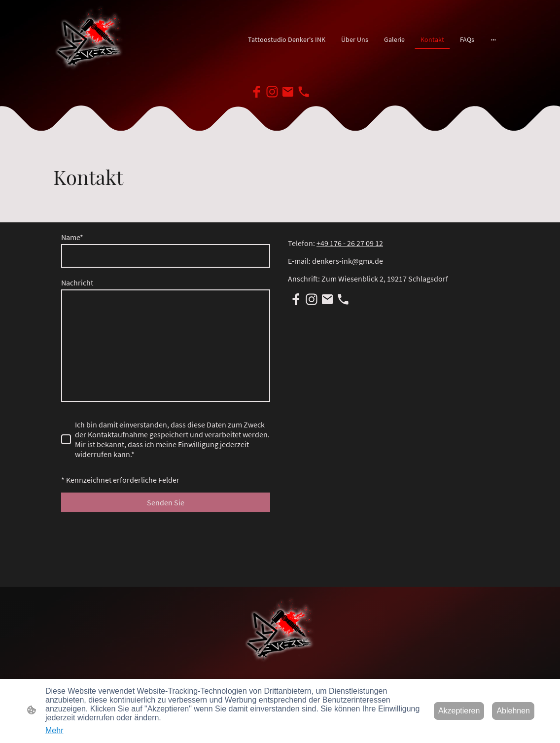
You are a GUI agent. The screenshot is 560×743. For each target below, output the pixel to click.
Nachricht (77, 283)
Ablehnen (513, 711)
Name (72, 237)
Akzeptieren (459, 711)
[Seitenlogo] (89, 40)
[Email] (288, 92)
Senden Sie (166, 502)
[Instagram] (272, 92)
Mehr (54, 730)
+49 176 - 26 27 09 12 (350, 243)
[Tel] (304, 92)
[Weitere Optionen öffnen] (493, 39)
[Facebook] (256, 92)
